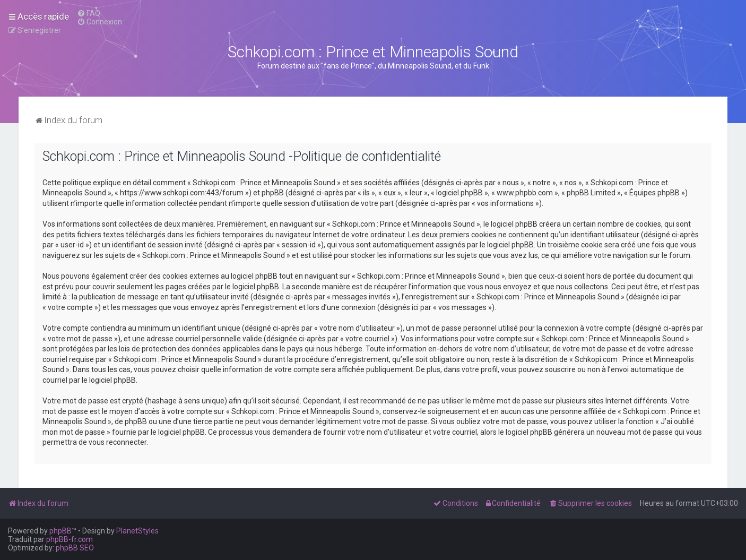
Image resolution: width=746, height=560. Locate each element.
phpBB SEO (75, 548)
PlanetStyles (137, 531)
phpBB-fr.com (70, 539)
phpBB (60, 531)
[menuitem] (89, 13)
